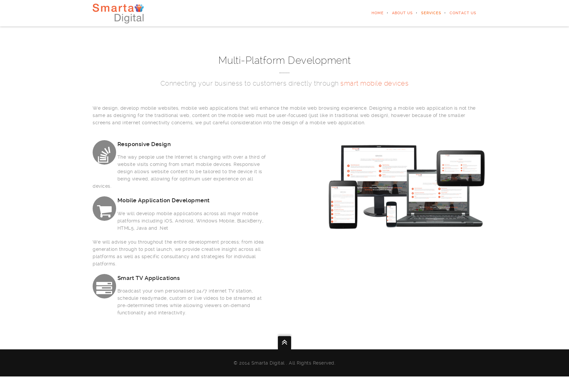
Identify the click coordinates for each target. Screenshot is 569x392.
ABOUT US (402, 13)
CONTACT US (463, 13)
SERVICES (431, 13)
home (378, 13)
